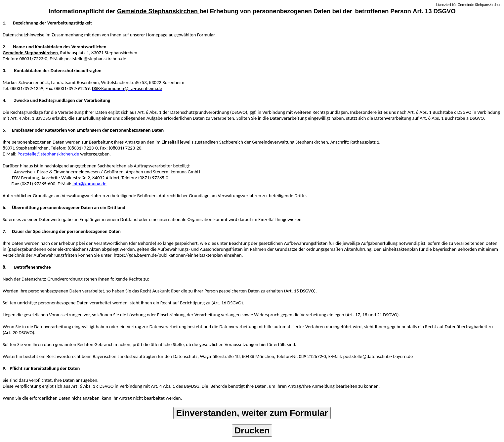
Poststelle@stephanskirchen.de (48, 154)
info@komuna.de (89, 184)
